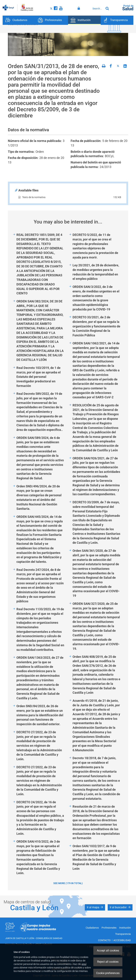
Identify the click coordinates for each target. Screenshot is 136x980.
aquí (84, 964)
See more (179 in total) (68, 883)
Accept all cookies (108, 951)
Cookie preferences (108, 973)
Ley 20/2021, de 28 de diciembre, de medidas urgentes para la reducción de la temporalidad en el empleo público (96, 272)
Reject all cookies (108, 962)
